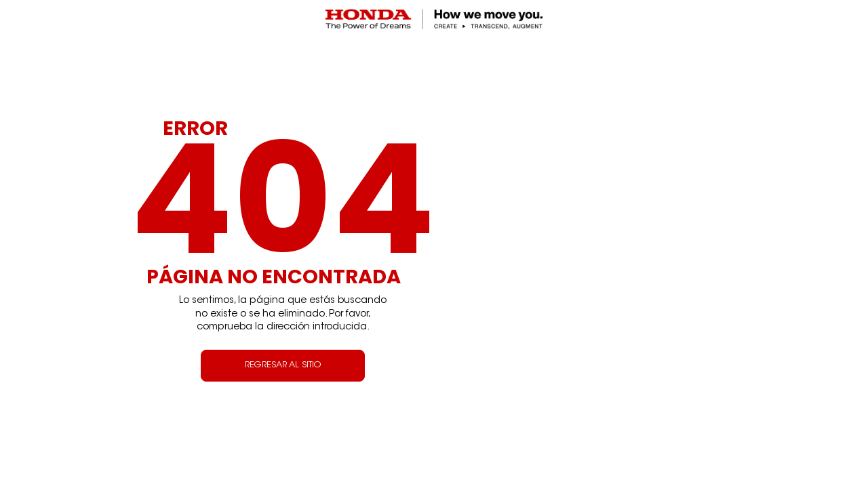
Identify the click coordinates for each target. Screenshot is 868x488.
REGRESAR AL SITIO (283, 365)
